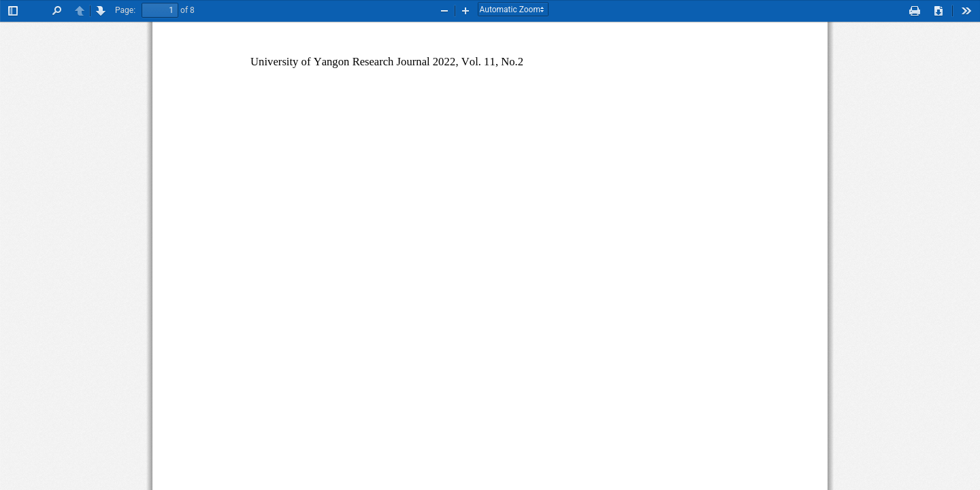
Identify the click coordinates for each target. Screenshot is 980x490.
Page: (125, 10)
